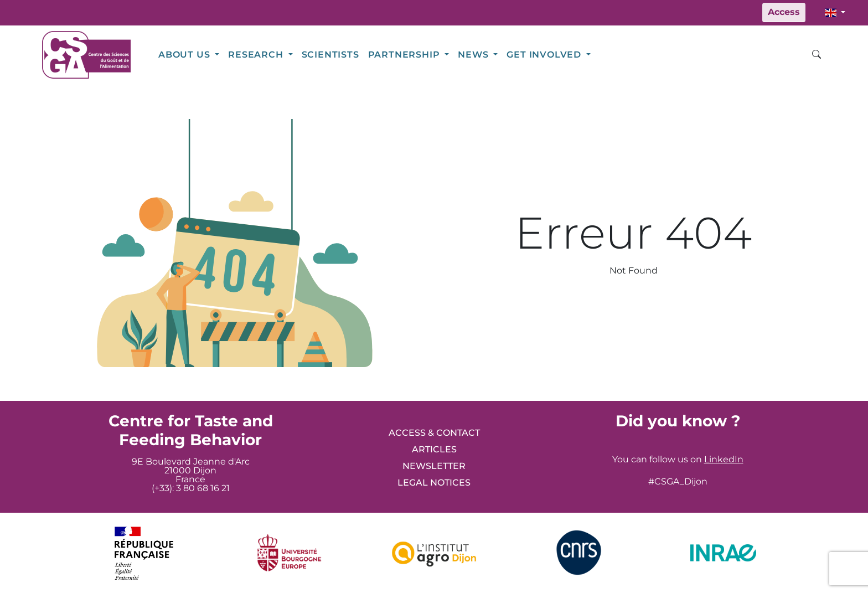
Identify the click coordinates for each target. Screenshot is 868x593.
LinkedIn (724, 459)
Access (784, 12)
